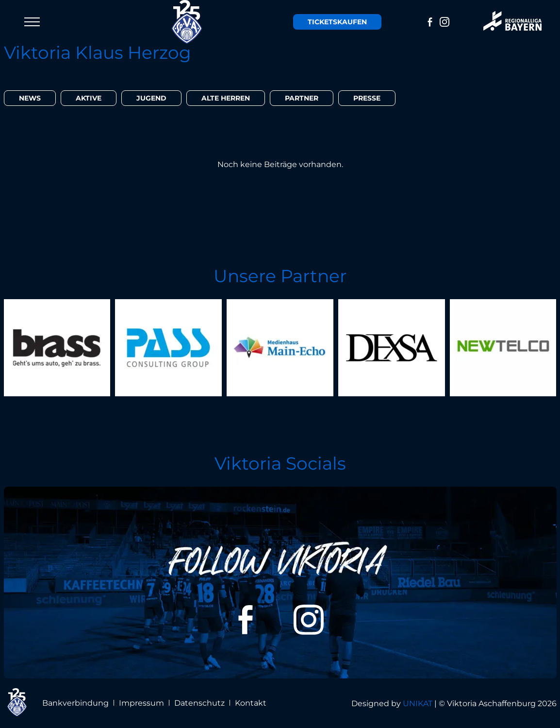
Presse (367, 98)
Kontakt (251, 703)
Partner (302, 98)
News (30, 98)
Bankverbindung (75, 703)
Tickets (337, 22)
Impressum (141, 703)
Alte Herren (226, 98)
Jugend (151, 98)
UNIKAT (418, 703)
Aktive (89, 98)
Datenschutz (199, 703)
